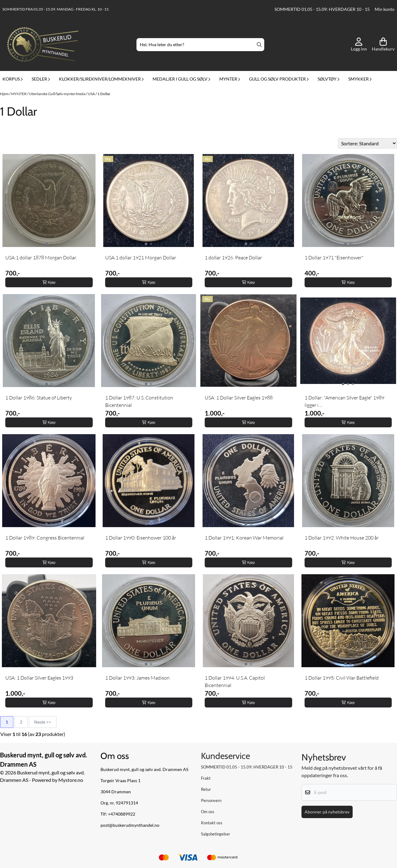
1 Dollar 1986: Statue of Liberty (39, 398)
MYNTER (19, 94)
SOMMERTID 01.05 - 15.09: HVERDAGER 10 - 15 (322, 9)
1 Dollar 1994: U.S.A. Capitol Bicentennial (235, 681)
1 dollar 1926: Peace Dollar (233, 258)
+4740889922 (122, 814)
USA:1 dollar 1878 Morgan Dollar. (41, 258)
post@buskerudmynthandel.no (130, 825)
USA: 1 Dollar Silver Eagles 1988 (239, 398)
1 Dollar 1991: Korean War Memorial (244, 538)
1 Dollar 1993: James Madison (137, 678)
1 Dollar (104, 94)
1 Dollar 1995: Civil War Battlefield (342, 678)
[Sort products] (368, 143)
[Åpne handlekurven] (383, 45)
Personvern (211, 800)
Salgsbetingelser (216, 834)
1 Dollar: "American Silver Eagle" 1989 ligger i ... (344, 401)
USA (92, 94)
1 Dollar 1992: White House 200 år (342, 538)
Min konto (385, 9)
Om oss (208, 812)
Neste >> (43, 722)
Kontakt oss (212, 823)
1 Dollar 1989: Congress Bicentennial (45, 538)
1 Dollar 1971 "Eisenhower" (334, 258)
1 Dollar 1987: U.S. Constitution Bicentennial (139, 401)
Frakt (206, 778)
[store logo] (43, 45)
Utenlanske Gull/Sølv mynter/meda (58, 94)
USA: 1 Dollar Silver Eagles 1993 (39, 678)
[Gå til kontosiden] (359, 45)
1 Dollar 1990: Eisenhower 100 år (141, 538)
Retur (206, 789)
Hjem (5, 94)
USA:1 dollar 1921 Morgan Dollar (141, 258)
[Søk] (200, 45)
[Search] (259, 45)
